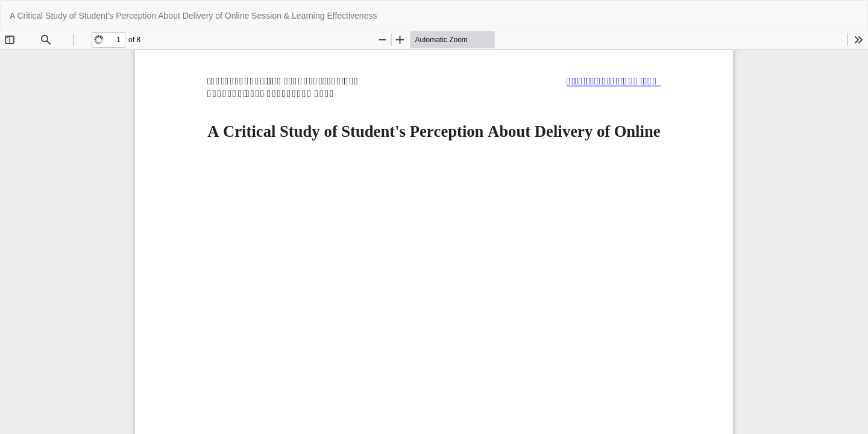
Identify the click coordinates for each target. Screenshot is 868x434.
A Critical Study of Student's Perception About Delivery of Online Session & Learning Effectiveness (193, 16)
